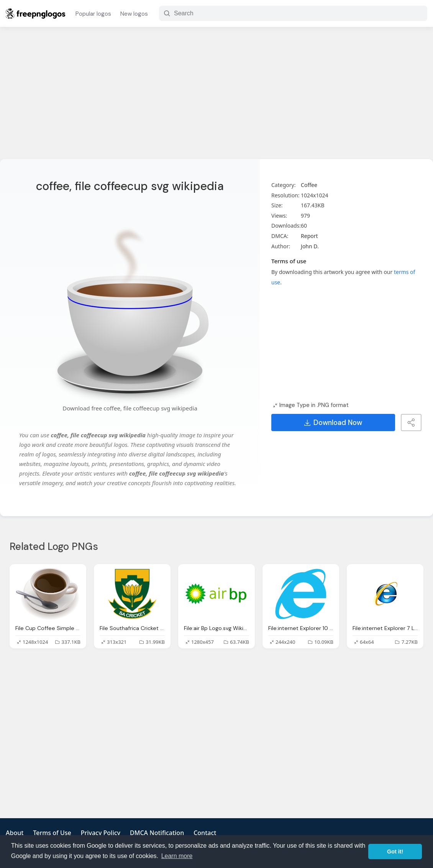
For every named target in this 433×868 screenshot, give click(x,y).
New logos (134, 14)
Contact (205, 833)
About (15, 833)
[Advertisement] (216, 98)
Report (309, 236)
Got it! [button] (395, 852)
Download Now (333, 423)
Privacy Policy (101, 833)
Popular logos (93, 14)
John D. (310, 246)
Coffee (309, 185)
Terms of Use (52, 833)
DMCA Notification (157, 833)
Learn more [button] (177, 856)
